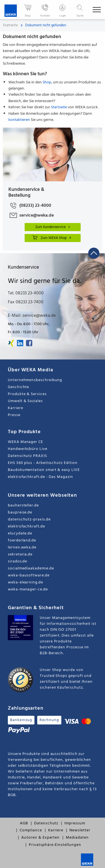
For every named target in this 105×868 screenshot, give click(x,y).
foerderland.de (22, 540)
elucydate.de (20, 533)
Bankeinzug (21, 720)
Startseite (10, 25)
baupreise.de (20, 512)
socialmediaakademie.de (31, 568)
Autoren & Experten (40, 838)
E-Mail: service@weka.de (32, 316)
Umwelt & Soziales (25, 401)
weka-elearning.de (25, 582)
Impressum (75, 823)
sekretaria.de (20, 554)
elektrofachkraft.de (26, 526)
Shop (47, 82)
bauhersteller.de (23, 505)
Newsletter (80, 830)
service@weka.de (31, 215)
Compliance (31, 830)
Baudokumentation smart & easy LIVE (44, 470)
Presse (14, 415)
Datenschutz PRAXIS (27, 456)
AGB (24, 823)
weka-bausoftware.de (29, 575)
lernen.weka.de (22, 547)
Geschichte (18, 387)
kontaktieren (19, 120)
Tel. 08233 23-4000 (26, 293)
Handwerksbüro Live (28, 449)
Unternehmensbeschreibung (35, 380)
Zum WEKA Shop (52, 238)
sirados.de (17, 561)
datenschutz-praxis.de (29, 519)
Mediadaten (77, 838)
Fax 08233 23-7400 (26, 302)
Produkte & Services (27, 394)
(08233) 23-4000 (30, 206)
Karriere (15, 408)
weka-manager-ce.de (28, 589)
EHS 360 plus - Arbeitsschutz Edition (43, 463)
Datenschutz (46, 823)
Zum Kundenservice (53, 227)
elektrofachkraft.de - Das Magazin (40, 477)
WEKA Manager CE (25, 442)
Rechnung (49, 720)
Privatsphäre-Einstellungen (55, 845)
